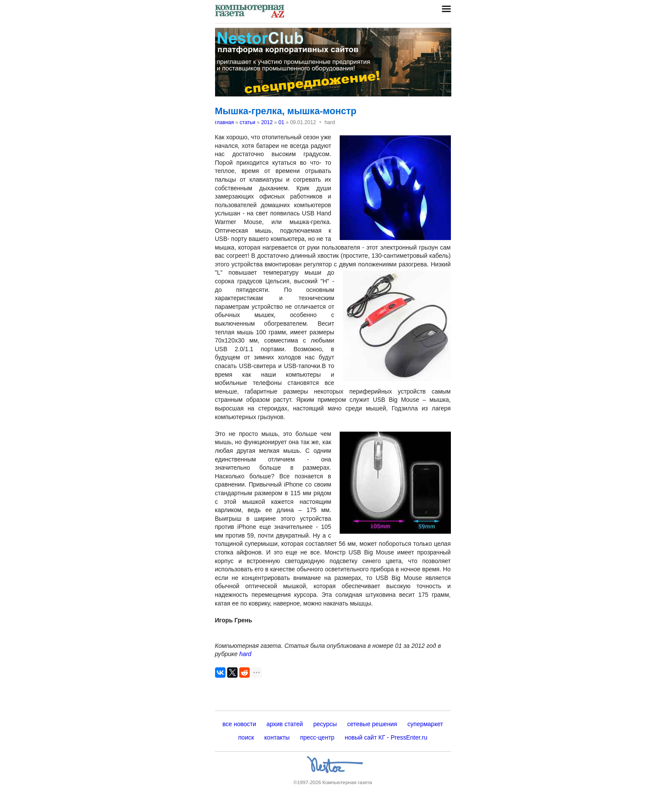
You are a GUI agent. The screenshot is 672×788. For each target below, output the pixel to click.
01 (281, 122)
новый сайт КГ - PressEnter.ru (386, 737)
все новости (239, 724)
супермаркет (425, 724)
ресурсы (325, 724)
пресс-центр (317, 737)
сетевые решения (372, 724)
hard (245, 654)
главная (225, 122)
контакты (277, 737)
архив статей (285, 724)
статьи (248, 122)
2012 (267, 122)
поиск (246, 737)
